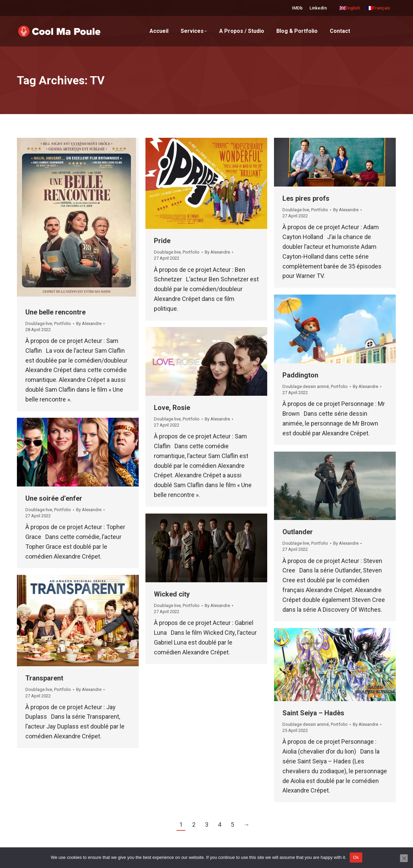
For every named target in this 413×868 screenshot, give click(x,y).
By (89, 323)
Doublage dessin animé (306, 386)
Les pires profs (306, 198)
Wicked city (172, 594)
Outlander (298, 532)
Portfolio (63, 323)
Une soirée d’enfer (54, 498)
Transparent (44, 678)
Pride (162, 241)
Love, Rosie (172, 408)
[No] (404, 858)
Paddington (300, 375)
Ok (356, 857)
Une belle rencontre (55, 312)
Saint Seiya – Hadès (313, 713)
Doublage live (39, 323)
